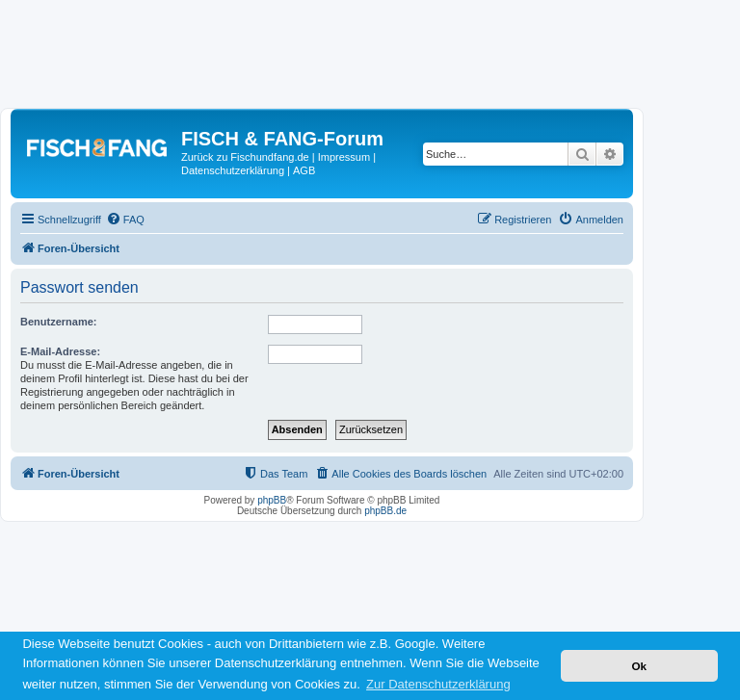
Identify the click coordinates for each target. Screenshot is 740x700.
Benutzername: (58, 322)
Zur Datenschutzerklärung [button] (438, 684)
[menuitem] (125, 220)
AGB (304, 170)
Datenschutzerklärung (233, 170)
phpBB (272, 500)
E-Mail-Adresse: (60, 351)
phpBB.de (385, 511)
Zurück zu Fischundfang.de (245, 157)
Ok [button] (639, 666)
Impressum (344, 157)
